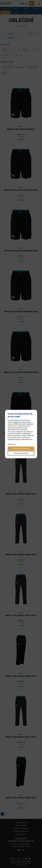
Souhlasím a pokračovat (21, 449)
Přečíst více (12, 444)
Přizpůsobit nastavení (21, 453)
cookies (16, 422)
